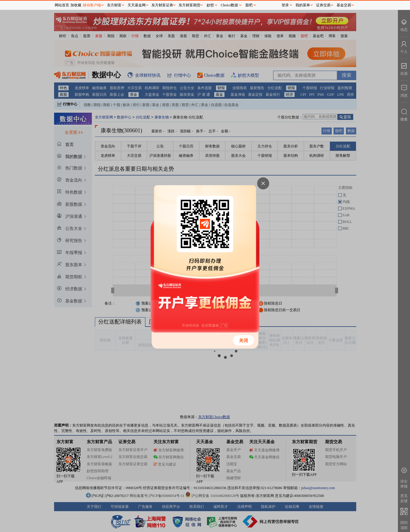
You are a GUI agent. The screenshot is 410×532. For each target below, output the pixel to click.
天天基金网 (137, 5)
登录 (285, 5)
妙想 (210, 5)
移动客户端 (92, 5)
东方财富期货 (189, 5)
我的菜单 (303, 5)
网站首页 (62, 5)
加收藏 (76, 5)
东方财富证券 (162, 5)
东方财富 (114, 5)
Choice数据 (230, 5)
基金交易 (344, 5)
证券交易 (323, 5)
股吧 (249, 5)
